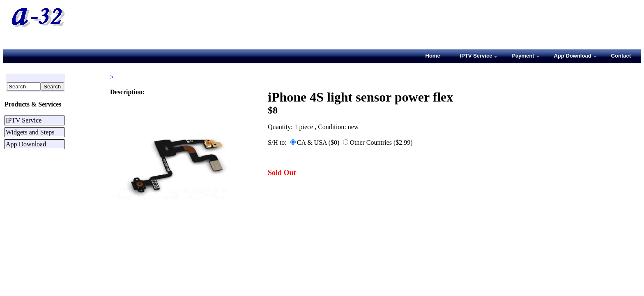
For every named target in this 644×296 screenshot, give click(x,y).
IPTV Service (24, 120)
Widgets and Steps (30, 132)
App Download (26, 144)
